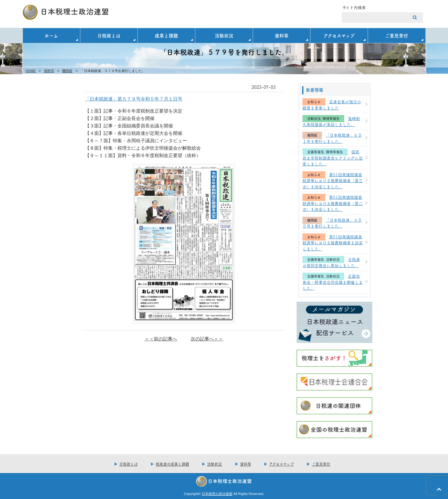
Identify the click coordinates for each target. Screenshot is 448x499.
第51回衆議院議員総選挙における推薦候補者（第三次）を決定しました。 (333, 180)
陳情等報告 (331, 119)
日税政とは (109, 35)
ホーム (51, 35)
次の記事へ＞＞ (207, 339)
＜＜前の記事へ (161, 339)
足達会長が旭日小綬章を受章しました (332, 104)
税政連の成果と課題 (172, 464)
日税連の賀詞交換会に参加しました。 (331, 262)
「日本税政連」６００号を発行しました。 (332, 223)
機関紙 (67, 71)
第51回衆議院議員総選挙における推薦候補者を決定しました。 (333, 243)
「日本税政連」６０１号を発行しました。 (332, 138)
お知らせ (314, 102)
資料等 (282, 35)
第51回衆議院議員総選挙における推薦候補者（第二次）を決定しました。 (333, 203)
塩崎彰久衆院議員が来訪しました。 (331, 121)
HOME (31, 71)
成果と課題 (166, 35)
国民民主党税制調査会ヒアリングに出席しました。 (333, 158)
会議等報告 (316, 152)
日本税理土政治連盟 (217, 494)
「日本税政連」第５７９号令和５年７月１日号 (134, 99)
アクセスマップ (339, 35)
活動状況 (224, 35)
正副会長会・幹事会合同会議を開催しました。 (333, 282)
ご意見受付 (397, 35)
